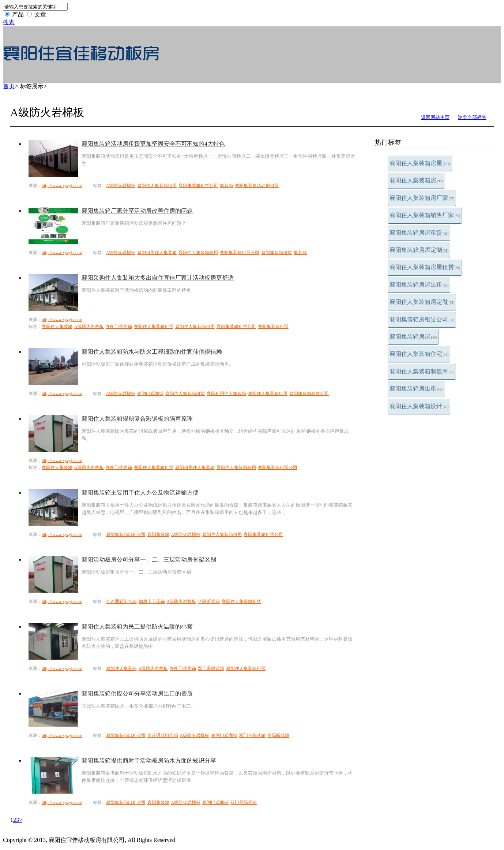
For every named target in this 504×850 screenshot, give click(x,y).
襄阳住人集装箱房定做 (422, 302)
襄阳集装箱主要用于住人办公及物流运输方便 (140, 493)
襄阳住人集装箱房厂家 (422, 198)
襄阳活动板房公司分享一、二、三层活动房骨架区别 (149, 560)
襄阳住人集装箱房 (416, 180)
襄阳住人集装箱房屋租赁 (425, 267)
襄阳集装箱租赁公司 (198, 186)
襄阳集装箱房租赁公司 (422, 319)
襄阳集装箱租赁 (277, 253)
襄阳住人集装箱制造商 (422, 371)
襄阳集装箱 (158, 534)
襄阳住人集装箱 (57, 327)
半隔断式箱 (209, 601)
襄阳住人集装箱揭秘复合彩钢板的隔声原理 (137, 419)
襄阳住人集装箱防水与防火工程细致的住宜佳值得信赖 (152, 352)
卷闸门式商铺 (119, 327)
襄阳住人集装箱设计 (419, 406)
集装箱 (226, 186)
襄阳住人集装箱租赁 (154, 327)
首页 (9, 86)
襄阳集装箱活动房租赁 (257, 186)
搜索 (9, 22)
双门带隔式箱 (211, 668)
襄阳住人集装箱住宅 (419, 354)
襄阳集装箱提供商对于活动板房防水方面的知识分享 (149, 760)
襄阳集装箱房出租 (416, 389)
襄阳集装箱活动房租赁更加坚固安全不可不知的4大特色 (153, 144)
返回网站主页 (435, 117)
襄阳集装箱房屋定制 (419, 250)
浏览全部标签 (472, 117)
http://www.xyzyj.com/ (62, 186)
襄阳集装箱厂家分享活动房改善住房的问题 (137, 211)
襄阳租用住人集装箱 (157, 253)
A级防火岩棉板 (121, 186)
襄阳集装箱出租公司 (126, 534)
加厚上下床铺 (152, 601)
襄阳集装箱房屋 (413, 337)
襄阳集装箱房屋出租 (419, 285)
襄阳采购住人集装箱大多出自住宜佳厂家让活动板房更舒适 (158, 278)
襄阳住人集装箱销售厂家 (425, 215)
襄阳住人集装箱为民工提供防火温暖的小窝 (137, 627)
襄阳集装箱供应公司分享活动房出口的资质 (137, 694)
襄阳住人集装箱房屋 (420, 163)
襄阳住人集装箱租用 (157, 186)
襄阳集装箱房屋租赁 (419, 233)
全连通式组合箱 (121, 601)
